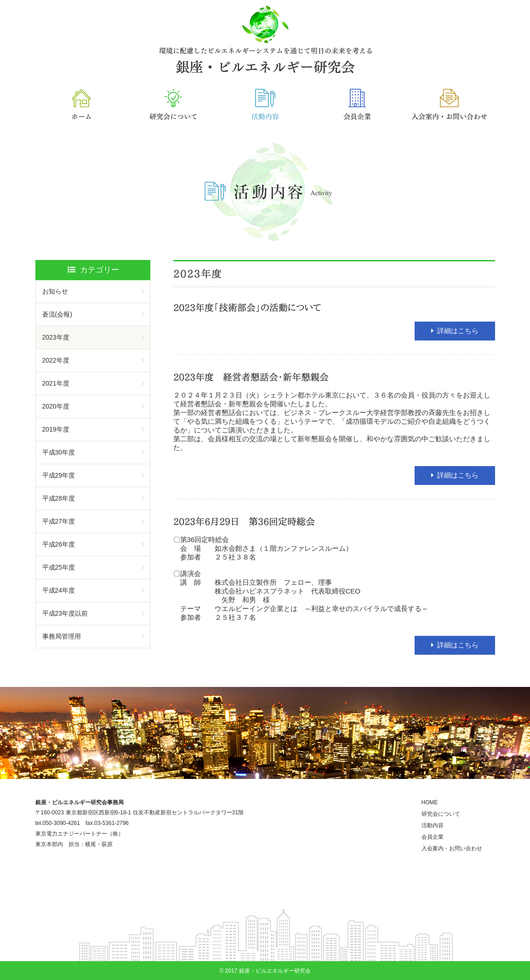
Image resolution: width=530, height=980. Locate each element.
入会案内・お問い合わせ (452, 848)
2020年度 (56, 406)
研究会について (441, 814)
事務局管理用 (62, 636)
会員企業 (433, 837)
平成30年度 (59, 452)
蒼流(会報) (57, 314)
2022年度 (56, 360)
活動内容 (433, 825)
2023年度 (56, 337)
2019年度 (56, 429)
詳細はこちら (458, 331)
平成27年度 (59, 521)
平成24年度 (59, 590)
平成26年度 (59, 544)
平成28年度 (59, 498)
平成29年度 (59, 475)
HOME (430, 802)
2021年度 (56, 383)
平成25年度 (59, 567)
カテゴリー (93, 270)
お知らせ (55, 291)
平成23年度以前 (65, 613)
